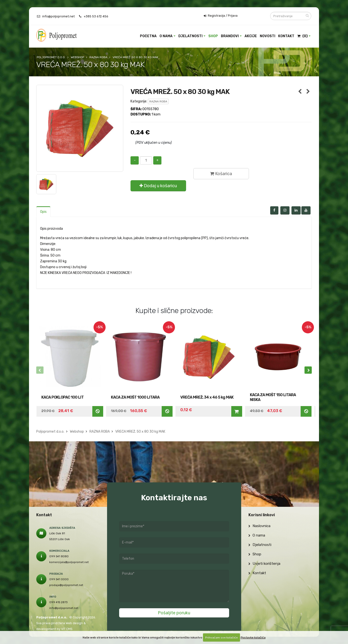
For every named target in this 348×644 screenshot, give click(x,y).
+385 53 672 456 (96, 16)
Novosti (268, 36)
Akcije (251, 36)
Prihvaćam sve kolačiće (221, 637)
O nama (166, 36)
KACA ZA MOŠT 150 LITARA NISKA (273, 397)
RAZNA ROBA (158, 101)
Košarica (221, 174)
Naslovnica (259, 526)
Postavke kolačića (253, 637)
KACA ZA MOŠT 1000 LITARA (135, 397)
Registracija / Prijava (221, 16)
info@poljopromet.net (58, 16)
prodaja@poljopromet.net (66, 585)
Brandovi (230, 36)
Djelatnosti (190, 36)
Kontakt (286, 36)
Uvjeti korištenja (264, 564)
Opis (43, 212)
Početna (148, 36)
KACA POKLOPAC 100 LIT (62, 397)
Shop (213, 36)
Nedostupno (98, 411)
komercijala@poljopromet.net (69, 562)
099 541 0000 (59, 579)
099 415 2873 (58, 602)
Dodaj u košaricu (158, 186)
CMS (69, 629)
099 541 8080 (59, 556)
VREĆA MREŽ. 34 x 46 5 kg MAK (207, 397)
